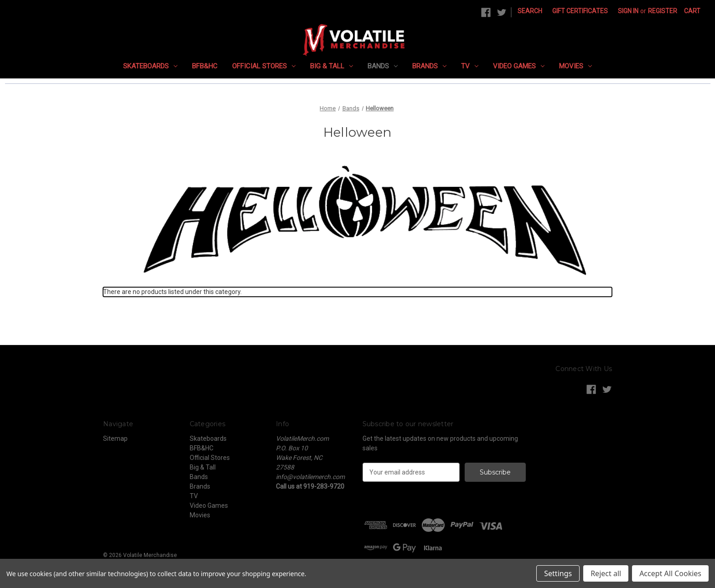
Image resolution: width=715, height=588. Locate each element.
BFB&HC (205, 66)
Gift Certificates (580, 11)
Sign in (628, 11)
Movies (575, 66)
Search (530, 11)
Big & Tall (332, 66)
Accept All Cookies (670, 573)
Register (663, 11)
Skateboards (150, 66)
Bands (383, 66)
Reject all (606, 573)
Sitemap (115, 438)
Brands (429, 66)
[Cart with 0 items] (692, 11)
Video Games (519, 66)
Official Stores (264, 66)
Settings (558, 573)
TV (470, 66)
